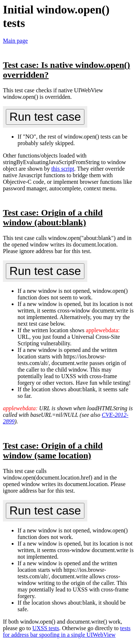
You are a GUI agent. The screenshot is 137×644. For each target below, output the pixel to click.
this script (63, 169)
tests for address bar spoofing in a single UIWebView (67, 631)
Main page (15, 41)
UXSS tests (45, 628)
